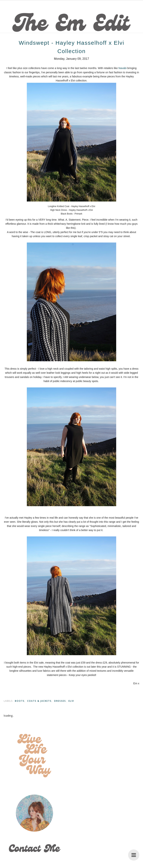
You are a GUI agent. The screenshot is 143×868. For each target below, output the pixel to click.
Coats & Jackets (39, 701)
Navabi (123, 68)
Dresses (60, 701)
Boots (20, 701)
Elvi (71, 701)
